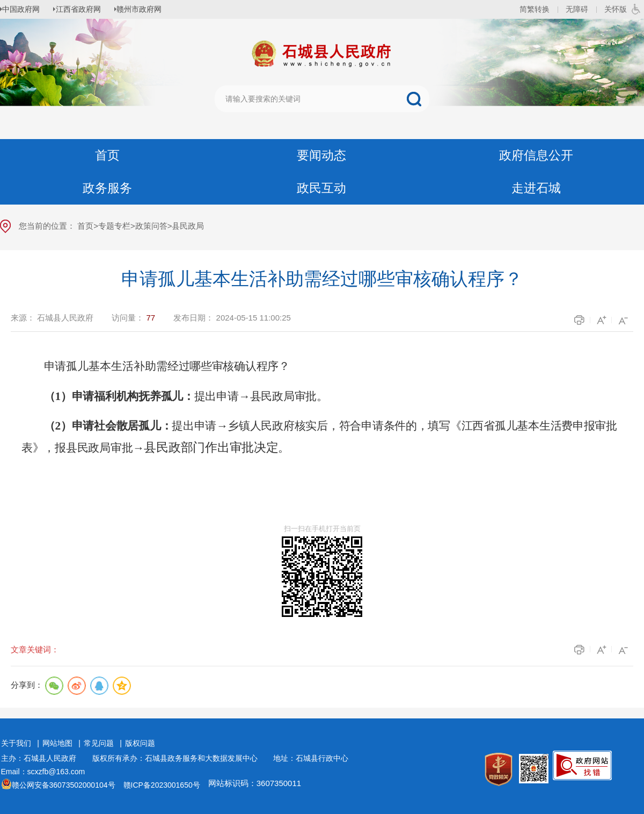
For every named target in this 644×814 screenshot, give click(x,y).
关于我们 (16, 743)
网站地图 (57, 743)
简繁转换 (535, 9)
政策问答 (151, 226)
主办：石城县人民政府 (42, 758)
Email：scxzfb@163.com (43, 772)
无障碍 (577, 9)
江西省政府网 (84, 9)
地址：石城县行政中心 (311, 758)
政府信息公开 (536, 155)
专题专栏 (114, 226)
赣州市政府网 (148, 9)
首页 (107, 155)
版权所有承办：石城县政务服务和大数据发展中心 (179, 758)
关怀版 (616, 9)
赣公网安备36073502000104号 (64, 785)
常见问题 (99, 743)
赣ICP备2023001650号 (162, 785)
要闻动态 (321, 155)
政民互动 (321, 188)
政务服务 (107, 188)
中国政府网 (24, 9)
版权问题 (140, 743)
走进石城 (536, 188)
